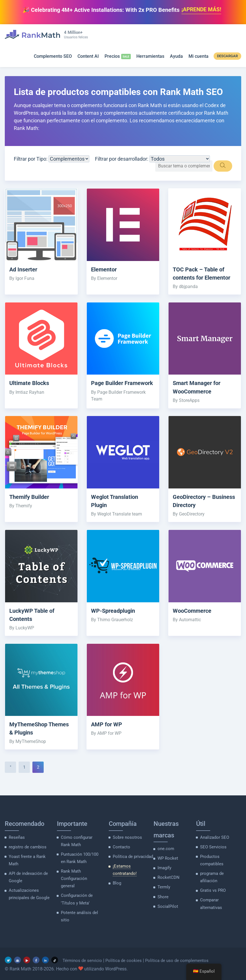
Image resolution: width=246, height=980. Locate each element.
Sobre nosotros (126, 845)
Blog (117, 882)
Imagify (164, 875)
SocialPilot (167, 913)
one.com (165, 857)
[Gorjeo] (8, 958)
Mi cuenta (199, 57)
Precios (112, 57)
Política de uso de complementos (180, 958)
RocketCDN (168, 884)
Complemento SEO (53, 57)
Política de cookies (125, 958)
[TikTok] (55, 958)
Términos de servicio (83, 958)
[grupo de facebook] (17, 958)
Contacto (121, 855)
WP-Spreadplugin (115, 618)
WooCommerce (193, 618)
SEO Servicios (212, 855)
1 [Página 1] (24, 775)
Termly (163, 894)
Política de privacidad (131, 864)
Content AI (88, 57)
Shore (163, 903)
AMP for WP (107, 732)
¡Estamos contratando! (133, 873)
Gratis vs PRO (212, 897)
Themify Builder (31, 504)
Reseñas (16, 845)
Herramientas (150, 57)
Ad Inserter (24, 270)
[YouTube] (27, 958)
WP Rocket (167, 866)
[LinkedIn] (45, 958)
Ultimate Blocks (30, 384)
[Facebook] (36, 958)
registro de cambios (26, 855)
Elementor (105, 270)
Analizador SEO (214, 845)
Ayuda (176, 57)
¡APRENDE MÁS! (201, 10)
